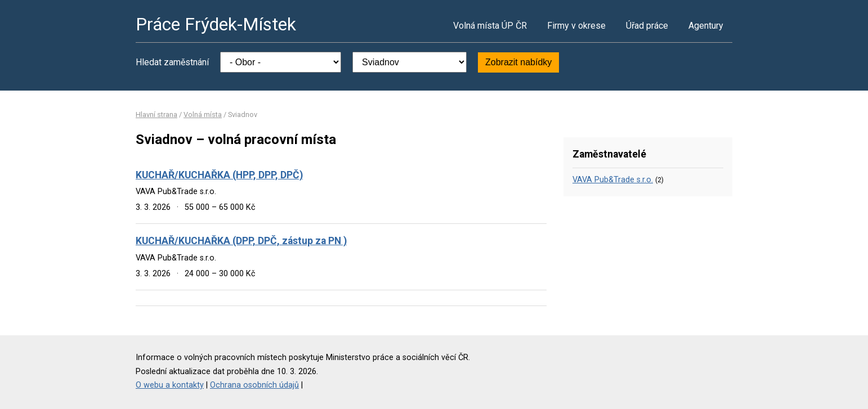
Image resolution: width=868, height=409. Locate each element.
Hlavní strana (156, 114)
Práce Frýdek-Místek (216, 24)
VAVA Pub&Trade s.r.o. (613, 180)
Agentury (706, 26)
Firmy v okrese (576, 26)
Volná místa (203, 114)
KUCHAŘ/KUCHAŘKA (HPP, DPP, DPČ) (219, 175)
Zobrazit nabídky (518, 62)
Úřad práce (647, 26)
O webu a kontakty (170, 385)
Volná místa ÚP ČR (490, 26)
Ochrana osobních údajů (254, 385)
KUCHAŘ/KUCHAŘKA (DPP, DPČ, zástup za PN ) (241, 241)
